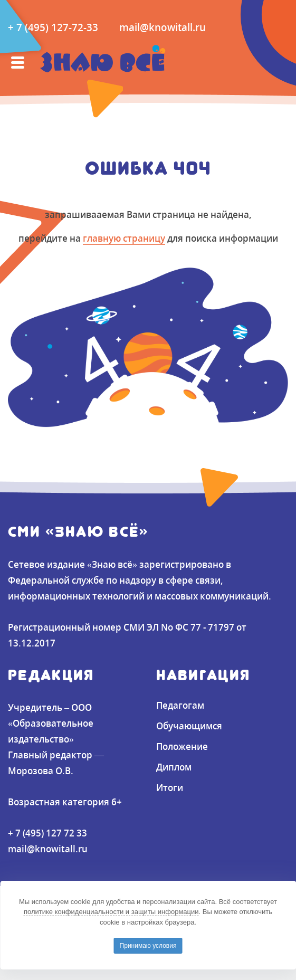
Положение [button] (182, 746)
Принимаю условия (148, 946)
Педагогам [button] (180, 705)
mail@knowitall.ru (163, 27)
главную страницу (124, 238)
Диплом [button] (174, 767)
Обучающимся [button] (189, 726)
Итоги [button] (170, 787)
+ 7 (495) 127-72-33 (53, 27)
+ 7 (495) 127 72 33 (47, 833)
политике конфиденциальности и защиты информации (111, 912)
